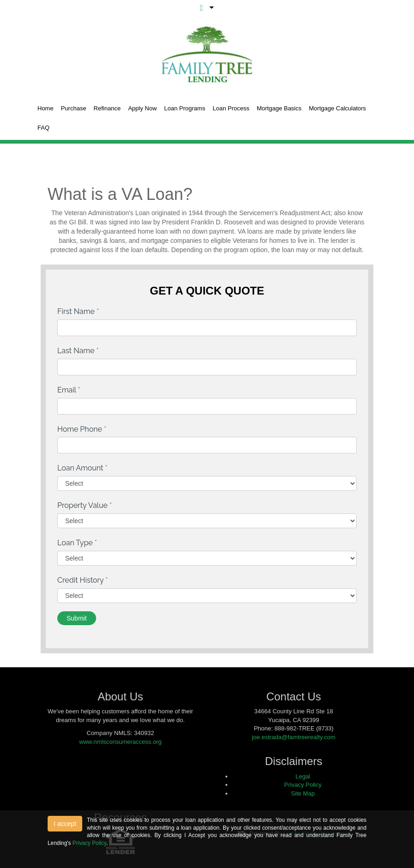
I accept (65, 824)
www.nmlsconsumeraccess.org (120, 742)
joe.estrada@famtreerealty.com (294, 737)
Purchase (74, 108)
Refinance (107, 108)
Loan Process (231, 108)
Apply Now (142, 108)
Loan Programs (185, 108)
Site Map (303, 793)
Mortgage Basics (279, 108)
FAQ (43, 128)
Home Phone (82, 429)
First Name (78, 311)
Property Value (85, 505)
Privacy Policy (303, 785)
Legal (303, 776)
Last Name (78, 351)
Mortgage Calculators (338, 108)
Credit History (82, 580)
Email (69, 390)
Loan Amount (82, 468)
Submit (77, 618)
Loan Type (77, 543)
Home (46, 108)
